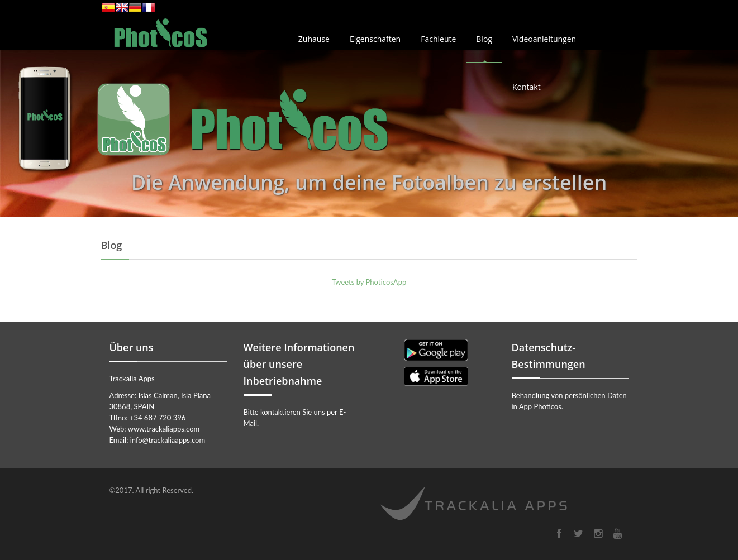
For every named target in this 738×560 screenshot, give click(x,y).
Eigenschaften (375, 39)
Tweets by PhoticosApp (369, 282)
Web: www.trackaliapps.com (155, 429)
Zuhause (314, 39)
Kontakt (527, 87)
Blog (484, 39)
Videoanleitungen (544, 39)
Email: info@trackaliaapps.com (158, 440)
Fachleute (438, 39)
